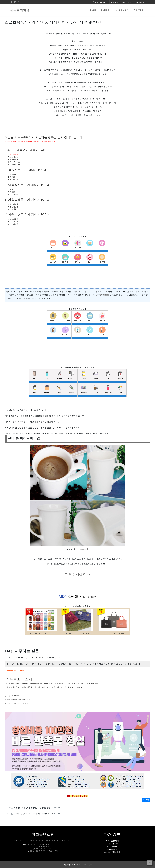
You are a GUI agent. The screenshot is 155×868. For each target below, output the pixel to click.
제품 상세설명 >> (77, 574)
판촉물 (93, 10)
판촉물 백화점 (20, 10)
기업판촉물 (139, 10)
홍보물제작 (112, 849)
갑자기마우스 (112, 844)
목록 (146, 800)
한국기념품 (112, 846)
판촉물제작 (106, 10)
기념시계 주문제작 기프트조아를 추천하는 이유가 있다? (34, 814)
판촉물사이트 (122, 10)
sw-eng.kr (88, 865)
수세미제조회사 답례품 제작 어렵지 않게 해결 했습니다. (34, 808)
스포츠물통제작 (112, 841)
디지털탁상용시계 (112, 852)
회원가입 (141, 2)
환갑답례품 (14, 154)
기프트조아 (83, 549)
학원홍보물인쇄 (102, 295)
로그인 (131, 2)
